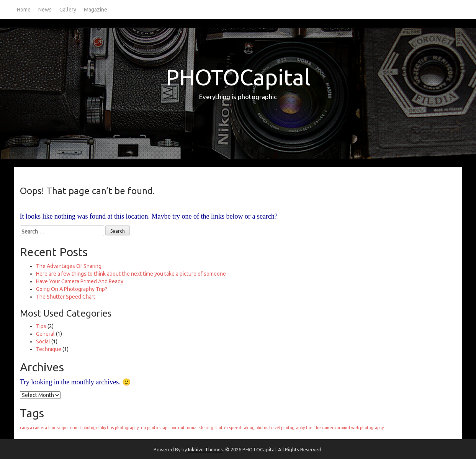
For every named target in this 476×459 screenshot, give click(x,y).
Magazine (96, 10)
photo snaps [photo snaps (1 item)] (158, 428)
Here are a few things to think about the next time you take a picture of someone (131, 274)
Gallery (68, 10)
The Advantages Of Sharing (69, 266)
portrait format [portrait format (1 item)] (184, 428)
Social (43, 341)
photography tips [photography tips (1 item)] (98, 428)
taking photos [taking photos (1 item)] (255, 428)
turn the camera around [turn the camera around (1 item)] (328, 428)
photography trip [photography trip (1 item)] (130, 428)
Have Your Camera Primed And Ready (80, 281)
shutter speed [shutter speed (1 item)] (228, 428)
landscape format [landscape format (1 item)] (65, 428)
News (45, 10)
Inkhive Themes (205, 449)
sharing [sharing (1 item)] (206, 428)
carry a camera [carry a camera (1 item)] (34, 428)
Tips (41, 326)
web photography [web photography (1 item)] (367, 428)
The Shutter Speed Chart (66, 297)
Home (24, 10)
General (45, 334)
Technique (49, 349)
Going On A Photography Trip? (72, 289)
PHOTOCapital (238, 77)
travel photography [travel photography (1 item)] (287, 428)
